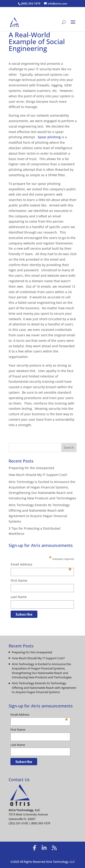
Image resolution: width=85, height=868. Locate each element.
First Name (19, 580)
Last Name (19, 597)
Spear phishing (49, 137)
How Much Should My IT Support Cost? (38, 475)
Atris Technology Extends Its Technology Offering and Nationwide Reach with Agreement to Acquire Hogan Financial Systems (44, 688)
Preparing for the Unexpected (31, 468)
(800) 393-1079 (31, 4)
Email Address (41, 565)
